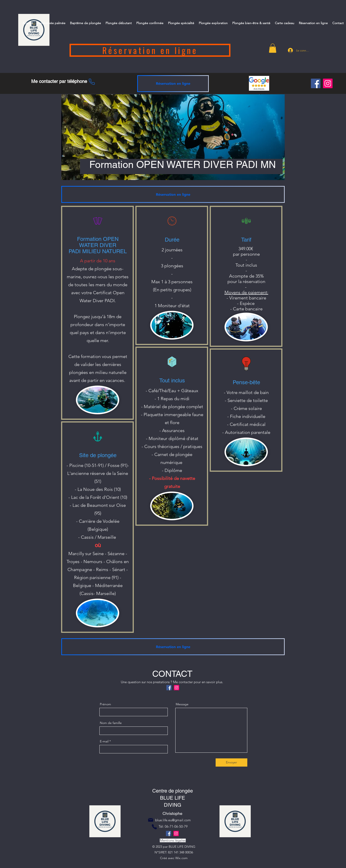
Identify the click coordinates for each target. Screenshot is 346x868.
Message (182, 704)
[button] (273, 48)
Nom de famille (111, 723)
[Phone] (92, 82)
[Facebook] (316, 83)
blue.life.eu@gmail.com (173, 820)
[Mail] (151, 820)
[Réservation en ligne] (150, 50)
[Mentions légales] (173, 840)
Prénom (105, 704)
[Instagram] (328, 83)
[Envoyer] (231, 762)
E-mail (104, 741)
